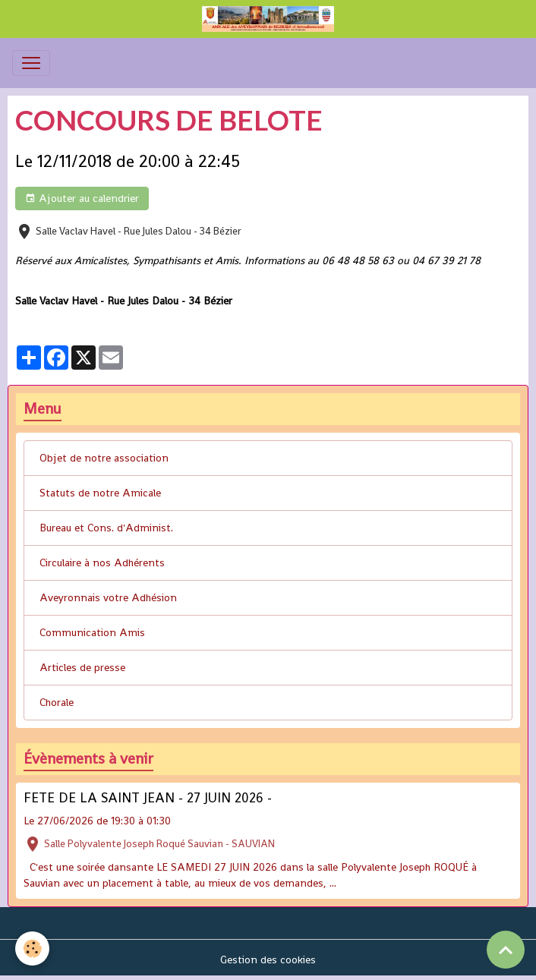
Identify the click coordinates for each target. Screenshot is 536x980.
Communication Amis (92, 632)
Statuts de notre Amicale (100, 493)
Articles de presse (82, 667)
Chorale (57, 702)
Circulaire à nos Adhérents (102, 562)
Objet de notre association (104, 458)
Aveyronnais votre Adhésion (108, 597)
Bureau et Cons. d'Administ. (106, 528)
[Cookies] (32, 948)
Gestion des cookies (268, 960)
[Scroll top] (506, 950)
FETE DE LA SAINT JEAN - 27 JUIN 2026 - (148, 798)
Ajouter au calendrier (82, 199)
